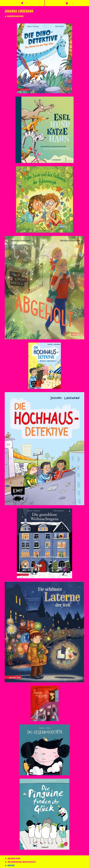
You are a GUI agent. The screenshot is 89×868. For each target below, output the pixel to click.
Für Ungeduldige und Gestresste (22, 862)
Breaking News (14, 859)
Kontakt (11, 866)
